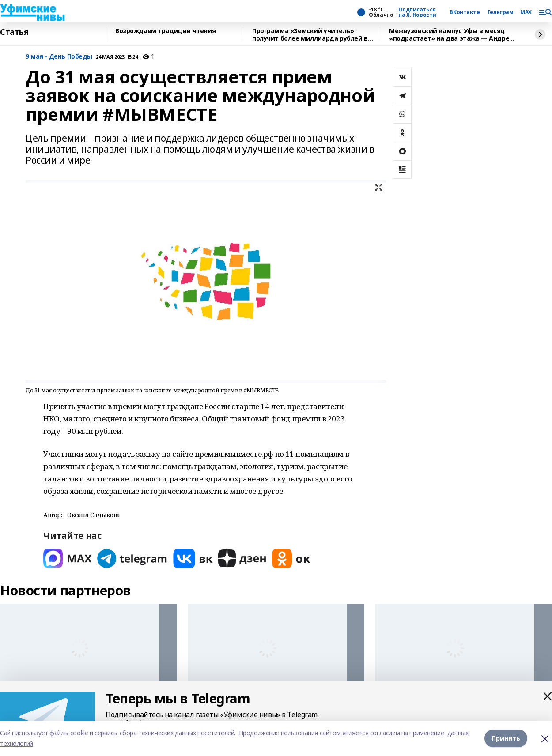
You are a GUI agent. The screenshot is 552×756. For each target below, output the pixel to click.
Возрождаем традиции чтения (165, 31)
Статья (14, 32)
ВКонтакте (465, 12)
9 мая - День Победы (59, 57)
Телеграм (500, 12)
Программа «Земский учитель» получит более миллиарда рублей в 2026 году (310, 35)
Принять (506, 738)
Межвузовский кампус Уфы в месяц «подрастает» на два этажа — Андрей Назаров (451, 35)
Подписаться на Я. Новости (417, 12)
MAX (526, 12)
